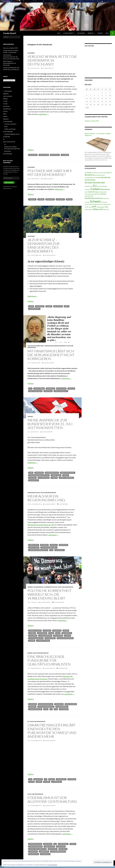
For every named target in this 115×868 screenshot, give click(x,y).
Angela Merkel (39, 388)
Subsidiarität (44, 852)
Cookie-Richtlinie (52, 865)
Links (107, 33)
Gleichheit (33, 478)
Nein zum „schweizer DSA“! (11, 48)
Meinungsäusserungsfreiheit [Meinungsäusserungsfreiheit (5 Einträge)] (93, 194)
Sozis (46, 709)
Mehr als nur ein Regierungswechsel (47, 498)
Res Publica (63, 849)
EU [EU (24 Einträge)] (95, 186)
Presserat (32, 707)
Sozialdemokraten (35, 709)
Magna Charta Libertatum (38, 849)
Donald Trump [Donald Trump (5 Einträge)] (89, 186)
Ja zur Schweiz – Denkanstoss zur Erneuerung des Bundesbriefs (44, 245)
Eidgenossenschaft (52, 473)
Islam (58, 633)
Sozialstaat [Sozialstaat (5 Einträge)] (105, 204)
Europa (66, 631)
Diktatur (71, 388)
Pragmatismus (50, 638)
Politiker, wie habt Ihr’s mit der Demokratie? (50, 173)
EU (28, 721)
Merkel (39, 782)
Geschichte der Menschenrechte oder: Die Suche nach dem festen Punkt (11, 57)
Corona (41, 199)
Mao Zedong (58, 636)
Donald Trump (34, 547)
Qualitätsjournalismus (49, 547)
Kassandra (33, 636)
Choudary (47, 631)
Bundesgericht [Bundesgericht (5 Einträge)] (108, 173)
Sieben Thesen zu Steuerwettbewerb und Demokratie (9, 63)
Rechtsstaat (55, 155)
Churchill (32, 199)
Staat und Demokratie (48, 493)
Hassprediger (42, 633)
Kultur (32, 782)
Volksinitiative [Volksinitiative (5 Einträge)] (89, 210)
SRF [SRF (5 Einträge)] (88, 207)
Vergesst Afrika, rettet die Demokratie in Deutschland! (52, 60)
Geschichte (6, 106)
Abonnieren (9, 183)
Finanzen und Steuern (10, 124)
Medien (30, 653)
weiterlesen (44, 114)
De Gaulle (54, 545)
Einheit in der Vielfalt (68, 473)
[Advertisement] (52, 133)
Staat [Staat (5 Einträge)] (90, 207)
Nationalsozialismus (36, 638)
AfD (30, 388)
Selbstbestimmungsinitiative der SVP (41, 525)
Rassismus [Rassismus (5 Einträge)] (106, 198)
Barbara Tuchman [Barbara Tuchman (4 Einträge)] (99, 173)
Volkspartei (64, 709)
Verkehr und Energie (10, 129)
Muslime (68, 636)
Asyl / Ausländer (8, 96)
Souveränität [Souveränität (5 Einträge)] (88, 204)
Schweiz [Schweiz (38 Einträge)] (95, 201)
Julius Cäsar (61, 846)
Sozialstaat (33, 852)
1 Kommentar (63, 504)
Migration (6, 119)
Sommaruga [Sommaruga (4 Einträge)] (104, 202)
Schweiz (54, 478)
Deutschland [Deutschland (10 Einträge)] (90, 180)
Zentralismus (45, 854)
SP (51, 709)
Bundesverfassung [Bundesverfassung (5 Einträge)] (99, 175)
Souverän (65, 155)
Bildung (5, 99)
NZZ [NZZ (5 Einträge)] (92, 196)
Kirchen (5, 111)
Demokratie (33, 155)
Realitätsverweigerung (65, 638)
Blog (59, 33)
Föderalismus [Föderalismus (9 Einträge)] (105, 189)
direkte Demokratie (36, 391)
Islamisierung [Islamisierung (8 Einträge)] (93, 192)
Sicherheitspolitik (51, 587)
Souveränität (57, 782)
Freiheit (49, 306)
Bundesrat (45, 545)
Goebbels (32, 633)
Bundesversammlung (46, 704)
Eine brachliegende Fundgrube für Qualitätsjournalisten (49, 660)
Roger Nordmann (62, 707)
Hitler (51, 633)
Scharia (32, 641)
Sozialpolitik (7, 137)
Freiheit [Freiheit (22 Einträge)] (95, 189)
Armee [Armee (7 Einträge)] (89, 173)
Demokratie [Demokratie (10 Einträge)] (106, 177)
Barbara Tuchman (35, 631)
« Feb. (87, 108)
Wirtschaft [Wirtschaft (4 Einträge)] (106, 210)
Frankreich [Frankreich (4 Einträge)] (87, 190)
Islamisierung (38, 587)
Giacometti (61, 199)
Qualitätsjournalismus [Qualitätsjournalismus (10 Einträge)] (94, 198)
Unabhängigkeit (34, 309)
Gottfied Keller (44, 478)
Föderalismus (56, 475)
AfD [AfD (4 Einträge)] (86, 173)
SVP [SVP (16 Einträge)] (94, 207)
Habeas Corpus (49, 846)
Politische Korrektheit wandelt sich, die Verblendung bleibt (50, 594)
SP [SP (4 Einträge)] (85, 207)
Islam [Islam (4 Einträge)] (86, 192)
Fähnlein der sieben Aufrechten (39, 475)
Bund (31, 473)
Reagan (69, 199)
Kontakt (100, 33)
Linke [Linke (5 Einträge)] (99, 192)
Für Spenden (81, 33)
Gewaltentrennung (36, 846)
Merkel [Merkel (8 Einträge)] (103, 194)
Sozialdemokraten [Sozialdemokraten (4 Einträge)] (97, 204)
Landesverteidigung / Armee (12, 134)
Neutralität (58, 306)
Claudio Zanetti (10, 33)
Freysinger (72, 779)
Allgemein (31, 53)
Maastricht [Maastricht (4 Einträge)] (104, 192)
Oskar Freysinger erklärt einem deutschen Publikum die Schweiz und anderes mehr (52, 731)
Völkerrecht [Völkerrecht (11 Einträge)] (98, 209)
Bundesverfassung (35, 844)
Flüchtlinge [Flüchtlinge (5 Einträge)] (104, 186)
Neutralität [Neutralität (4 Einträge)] (88, 196)
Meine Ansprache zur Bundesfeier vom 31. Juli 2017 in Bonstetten (50, 424)
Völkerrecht (60, 550)
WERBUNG (90, 33)
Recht (67, 306)
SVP (56, 709)
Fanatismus (48, 391)
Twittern (31, 150)
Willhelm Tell (34, 480)
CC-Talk (5, 101)
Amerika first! (34, 545)
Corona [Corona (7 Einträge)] (98, 177)
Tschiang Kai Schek (43, 641)
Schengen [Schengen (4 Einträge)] (87, 202)
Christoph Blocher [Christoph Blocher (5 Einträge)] (90, 178)
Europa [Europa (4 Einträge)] (99, 186)
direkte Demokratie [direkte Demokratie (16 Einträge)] (95, 183)
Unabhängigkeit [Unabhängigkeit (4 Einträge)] (101, 207)
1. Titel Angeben (8, 91)
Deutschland (44, 155)
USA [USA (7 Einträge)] (107, 207)
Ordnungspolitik (34, 493)
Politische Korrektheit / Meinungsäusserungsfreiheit (47, 346)
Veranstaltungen (8, 154)
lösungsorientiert (45, 636)
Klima (5, 114)
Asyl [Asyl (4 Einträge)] (93, 173)
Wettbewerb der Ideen (58, 852)
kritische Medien (71, 704)
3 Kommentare (59, 602)
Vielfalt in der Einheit (66, 478)
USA (52, 550)
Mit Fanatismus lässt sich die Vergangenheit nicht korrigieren (51, 355)
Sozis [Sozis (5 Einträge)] (109, 204)
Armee (31, 306)
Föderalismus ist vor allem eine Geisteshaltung (52, 800)
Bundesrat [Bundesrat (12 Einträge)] (89, 175)
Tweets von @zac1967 (92, 121)
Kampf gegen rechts (61, 391)
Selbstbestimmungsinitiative (38, 550)
